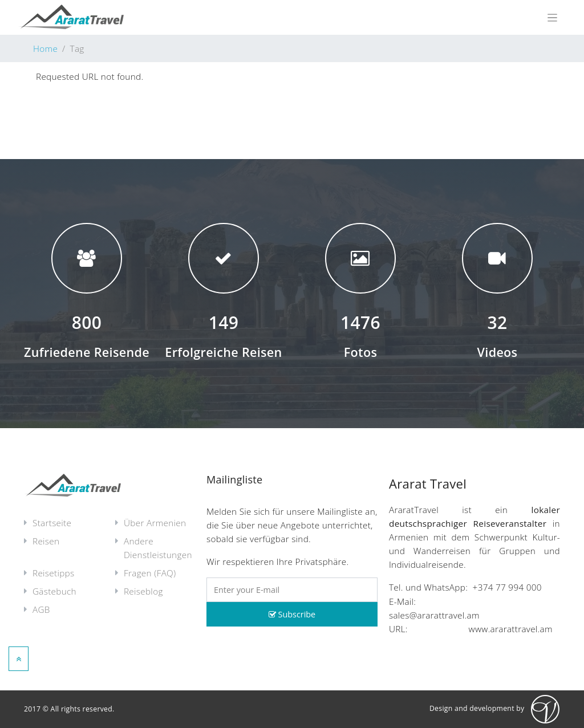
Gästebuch (54, 591)
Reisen (46, 541)
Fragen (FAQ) (150, 573)
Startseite (52, 523)
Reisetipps (53, 573)
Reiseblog (143, 591)
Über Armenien (155, 523)
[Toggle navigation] (553, 18)
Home (45, 48)
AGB (41, 609)
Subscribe (292, 614)
